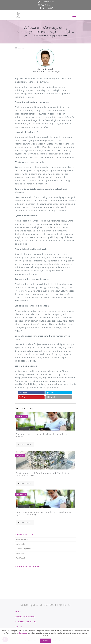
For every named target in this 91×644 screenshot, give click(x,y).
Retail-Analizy (21, 553)
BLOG (50, 8)
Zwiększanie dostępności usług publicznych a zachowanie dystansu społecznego (44, 513)
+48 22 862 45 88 (46, 2)
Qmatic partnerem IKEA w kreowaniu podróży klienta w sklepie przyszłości (43, 474)
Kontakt (19, 627)
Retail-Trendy (21, 558)
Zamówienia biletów (25, 617)
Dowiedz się (23, 633)
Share (23, 393)
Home (18, 612)
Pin (22, 397)
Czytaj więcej (25, 444)
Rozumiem (45, 641)
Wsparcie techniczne (25, 622)
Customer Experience (24, 549)
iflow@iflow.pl (45, 5)
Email (51, 397)
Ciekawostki (20, 544)
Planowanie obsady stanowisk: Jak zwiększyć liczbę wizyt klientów (43, 435)
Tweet (51, 393)
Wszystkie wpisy (22, 539)
